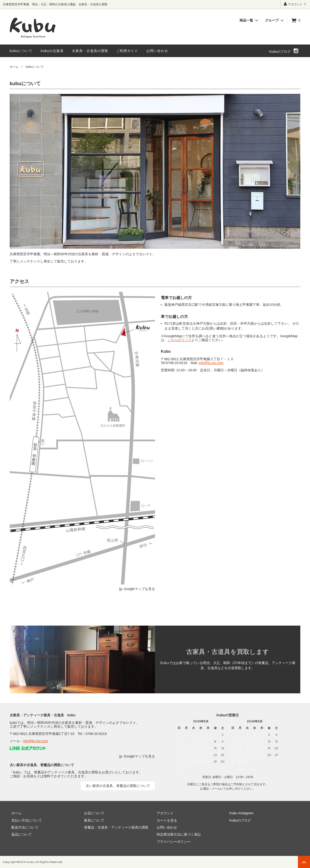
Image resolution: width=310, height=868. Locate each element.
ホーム (14, 67)
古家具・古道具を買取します (228, 652)
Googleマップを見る (139, 589)
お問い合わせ (157, 51)
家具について (93, 820)
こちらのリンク (179, 340)
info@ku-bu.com (211, 363)
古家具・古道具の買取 (90, 51)
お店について (93, 813)
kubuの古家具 (52, 51)
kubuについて (21, 51)
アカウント (295, 4)
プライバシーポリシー (172, 842)
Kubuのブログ (280, 52)
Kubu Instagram (240, 813)
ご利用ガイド (127, 51)
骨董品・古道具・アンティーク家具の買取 (115, 827)
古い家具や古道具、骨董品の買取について (118, 786)
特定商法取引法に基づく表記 (177, 834)
